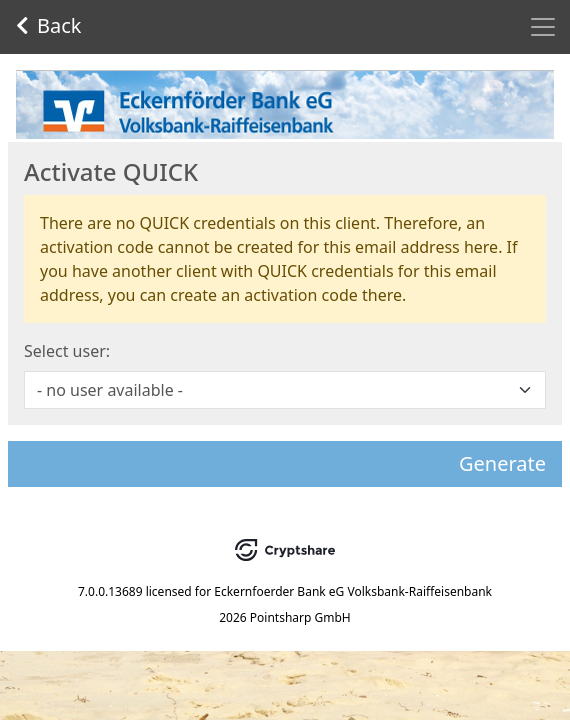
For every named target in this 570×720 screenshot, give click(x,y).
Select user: (67, 351)
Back (49, 25)
